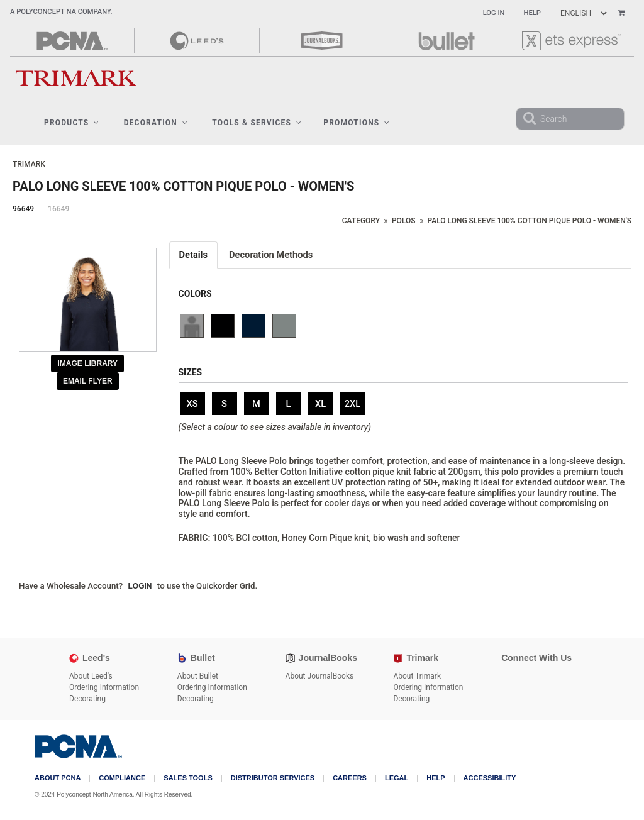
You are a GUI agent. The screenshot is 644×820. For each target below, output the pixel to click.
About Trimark (417, 676)
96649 (23, 209)
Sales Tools (188, 778)
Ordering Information (104, 687)
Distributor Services (273, 778)
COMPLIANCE (122, 778)
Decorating (87, 699)
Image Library (87, 363)
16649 (58, 209)
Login (140, 586)
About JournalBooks (320, 676)
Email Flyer (88, 381)
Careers (350, 778)
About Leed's (91, 676)
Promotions (357, 123)
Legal (397, 778)
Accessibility (490, 778)
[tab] (194, 255)
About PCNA (58, 778)
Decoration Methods (271, 255)
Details (194, 255)
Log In (494, 13)
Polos (404, 221)
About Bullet (198, 676)
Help (532, 13)
